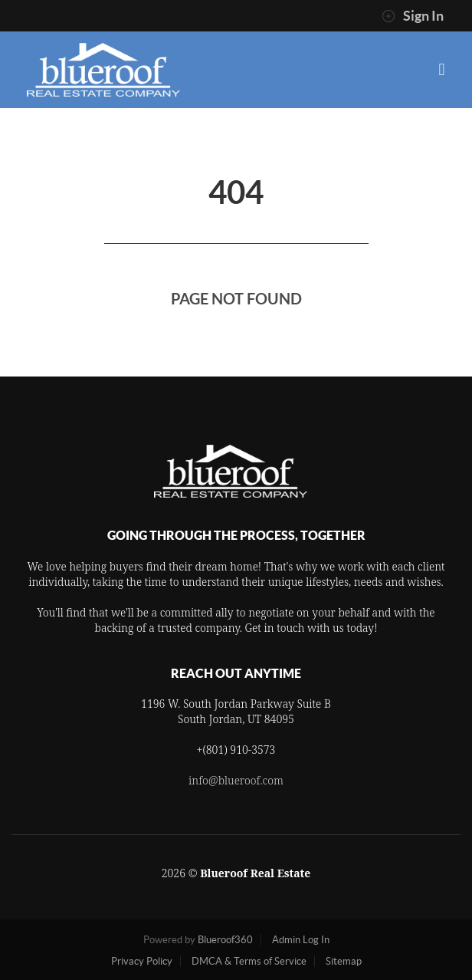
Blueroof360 (225, 940)
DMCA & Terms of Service (249, 961)
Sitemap (344, 961)
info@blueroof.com (236, 780)
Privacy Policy (142, 961)
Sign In (413, 16)
